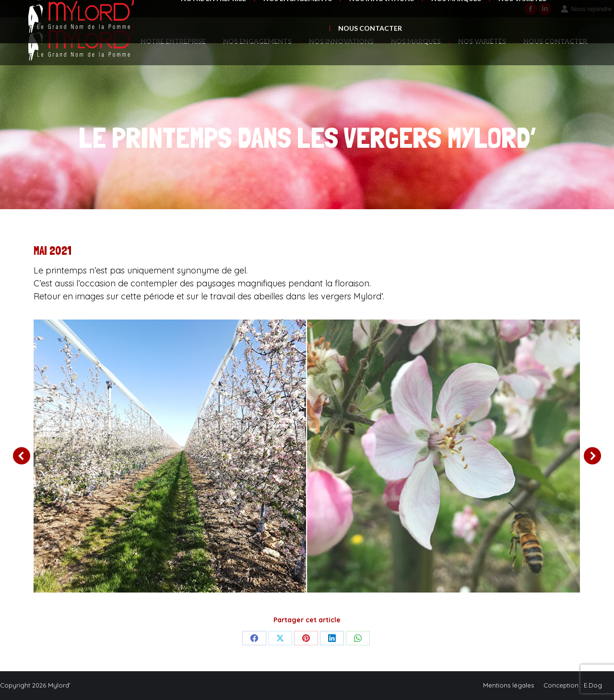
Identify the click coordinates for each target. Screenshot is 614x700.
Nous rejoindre (586, 9)
